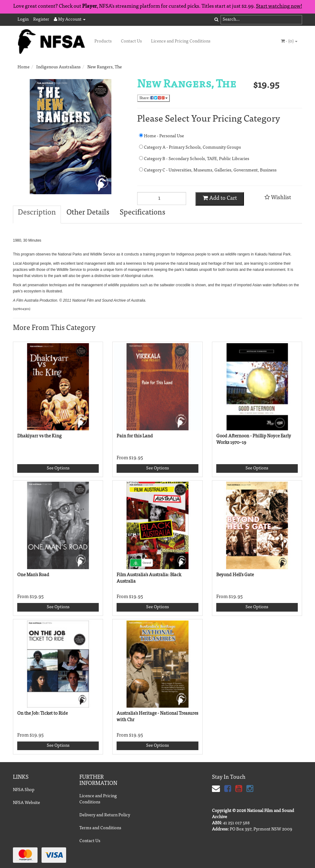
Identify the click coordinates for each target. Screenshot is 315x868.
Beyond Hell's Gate (235, 575)
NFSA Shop (24, 790)
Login (23, 20)
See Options (58, 468)
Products (103, 42)
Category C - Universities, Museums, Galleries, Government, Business (199, 170)
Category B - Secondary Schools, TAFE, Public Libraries (194, 159)
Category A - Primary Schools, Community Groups (190, 147)
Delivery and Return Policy (105, 815)
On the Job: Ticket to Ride (42, 714)
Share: (154, 98)
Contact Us (131, 42)
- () (289, 41)
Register (41, 20)
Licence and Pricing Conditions (181, 42)
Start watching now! (279, 7)
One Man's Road (33, 575)
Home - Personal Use (161, 136)
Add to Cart (220, 198)
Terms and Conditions (100, 828)
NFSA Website (26, 803)
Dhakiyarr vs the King (39, 436)
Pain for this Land (135, 436)
